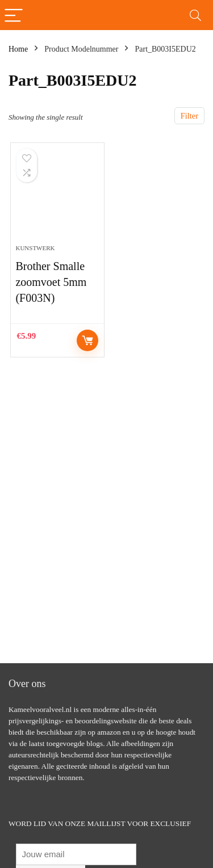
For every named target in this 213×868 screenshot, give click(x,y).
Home (18, 49)
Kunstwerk (35, 248)
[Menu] (14, 15)
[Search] (195, 15)
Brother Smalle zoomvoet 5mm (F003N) (51, 282)
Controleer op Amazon (87, 340)
